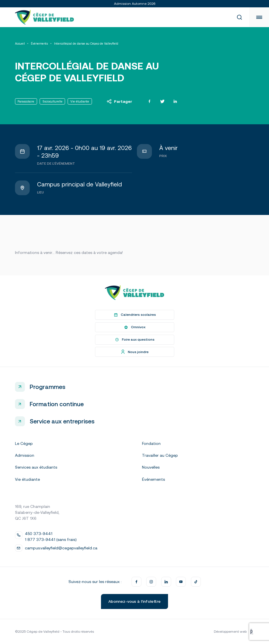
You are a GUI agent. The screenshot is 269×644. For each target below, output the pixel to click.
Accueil (20, 44)
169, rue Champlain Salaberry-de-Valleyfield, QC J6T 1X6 (37, 512)
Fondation (151, 443)
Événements (39, 44)
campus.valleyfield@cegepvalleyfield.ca (61, 548)
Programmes (48, 387)
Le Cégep (24, 443)
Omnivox (134, 327)
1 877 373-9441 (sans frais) (51, 539)
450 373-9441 (39, 534)
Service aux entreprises (62, 421)
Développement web (234, 632)
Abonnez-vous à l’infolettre (134, 601)
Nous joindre (134, 352)
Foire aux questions (134, 340)
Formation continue (57, 404)
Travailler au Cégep (160, 455)
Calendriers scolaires (134, 315)
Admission (25, 455)
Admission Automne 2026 (135, 4)
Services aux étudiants (36, 467)
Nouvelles (151, 467)
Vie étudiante (27, 479)
